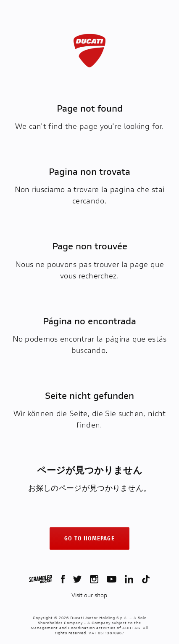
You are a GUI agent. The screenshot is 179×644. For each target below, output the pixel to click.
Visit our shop (89, 595)
